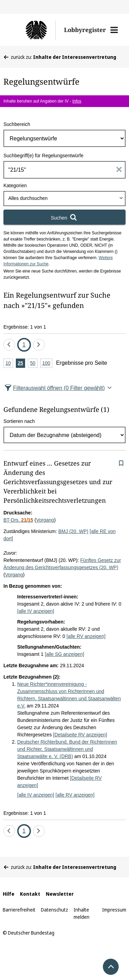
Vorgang (45, 520)
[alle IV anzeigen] (36, 611)
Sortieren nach (19, 421)
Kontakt (30, 894)
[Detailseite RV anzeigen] (80, 735)
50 (34, 364)
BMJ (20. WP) (73, 531)
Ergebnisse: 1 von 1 (25, 327)
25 (22, 364)
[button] (114, 30)
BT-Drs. (18, 520)
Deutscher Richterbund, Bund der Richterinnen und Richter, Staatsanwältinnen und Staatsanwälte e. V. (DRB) (67, 749)
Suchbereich (17, 124)
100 (47, 364)
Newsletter (60, 894)
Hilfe (9, 894)
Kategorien (15, 185)
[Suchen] (64, 217)
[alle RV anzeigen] (86, 636)
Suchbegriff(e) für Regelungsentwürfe (43, 156)
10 (9, 364)
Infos (77, 101)
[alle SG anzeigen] (64, 654)
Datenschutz (55, 910)
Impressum (114, 910)
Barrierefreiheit (19, 910)
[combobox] (64, 199)
